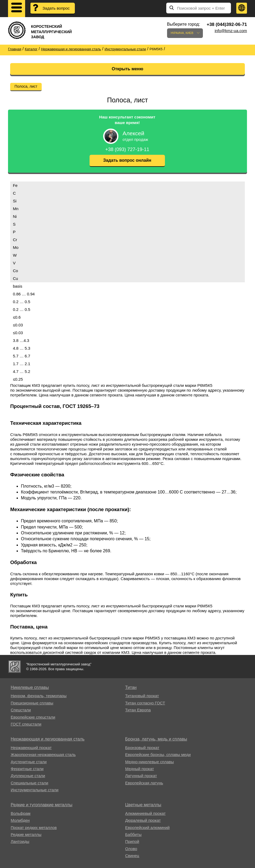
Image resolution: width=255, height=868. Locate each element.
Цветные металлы (143, 805)
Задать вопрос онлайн (127, 160)
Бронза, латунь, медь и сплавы (156, 739)
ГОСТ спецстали (26, 724)
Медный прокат (140, 769)
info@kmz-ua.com (231, 31)
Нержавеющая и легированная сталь (48, 739)
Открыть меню (127, 69)
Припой (132, 841)
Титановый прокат (142, 696)
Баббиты (133, 834)
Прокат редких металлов (34, 828)
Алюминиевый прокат (145, 813)
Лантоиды (20, 841)
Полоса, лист (26, 86)
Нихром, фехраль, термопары (39, 696)
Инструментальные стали (35, 790)
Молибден (20, 820)
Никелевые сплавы (30, 687)
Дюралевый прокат (143, 820)
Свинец (132, 856)
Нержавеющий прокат (31, 748)
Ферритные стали (27, 769)
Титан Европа (138, 710)
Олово (131, 849)
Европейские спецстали (33, 717)
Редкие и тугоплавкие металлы (42, 805)
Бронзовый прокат (142, 748)
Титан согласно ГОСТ (145, 703)
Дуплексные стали (28, 776)
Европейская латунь (144, 783)
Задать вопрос (56, 8)
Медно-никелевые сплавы (149, 762)
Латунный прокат (141, 776)
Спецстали (21, 710)
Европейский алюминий (147, 828)
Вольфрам (21, 813)
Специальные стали (29, 783)
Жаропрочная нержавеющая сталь (43, 755)
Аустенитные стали (29, 762)
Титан (131, 687)
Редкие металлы (26, 834)
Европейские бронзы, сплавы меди (158, 755)
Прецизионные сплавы (32, 703)
